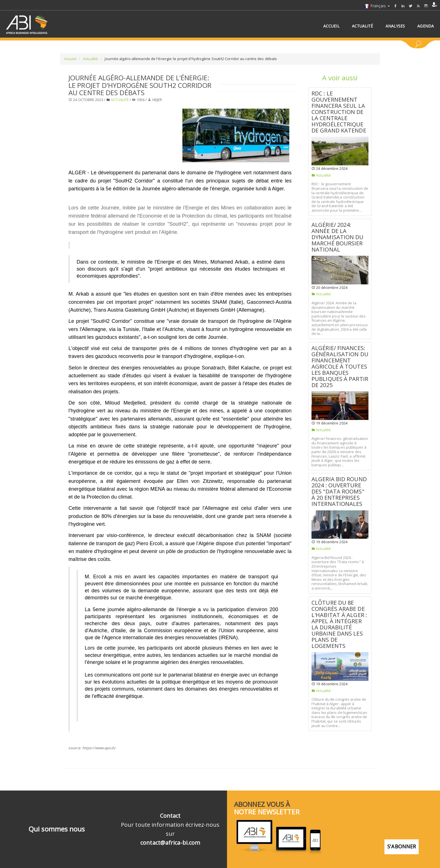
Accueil (70, 59)
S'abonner (402, 844)
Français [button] (377, 6)
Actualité (90, 59)
